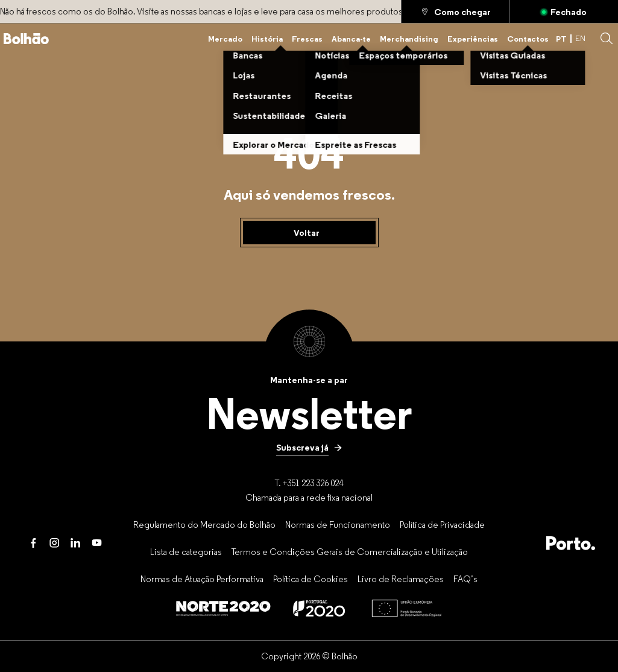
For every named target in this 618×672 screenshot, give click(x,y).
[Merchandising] (409, 39)
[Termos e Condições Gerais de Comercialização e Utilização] (350, 551)
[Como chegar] (456, 11)
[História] (267, 39)
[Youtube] (97, 543)
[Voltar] (309, 233)
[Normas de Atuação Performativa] (202, 578)
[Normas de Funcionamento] (338, 524)
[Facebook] (33, 543)
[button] (607, 39)
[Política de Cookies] (311, 578)
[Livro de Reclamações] (401, 578)
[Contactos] (528, 39)
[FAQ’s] (465, 578)
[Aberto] (564, 11)
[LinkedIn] (76, 543)
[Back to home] (26, 39)
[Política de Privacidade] (442, 524)
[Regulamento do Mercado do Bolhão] (204, 524)
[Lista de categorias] (186, 551)
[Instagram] (55, 543)
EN (580, 38)
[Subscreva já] (309, 448)
